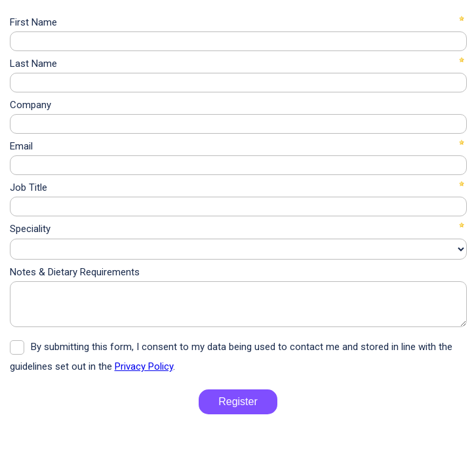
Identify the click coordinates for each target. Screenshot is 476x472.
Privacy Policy (144, 366)
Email (21, 146)
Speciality (30, 229)
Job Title (29, 187)
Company (30, 105)
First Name (33, 22)
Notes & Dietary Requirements (75, 272)
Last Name (33, 64)
